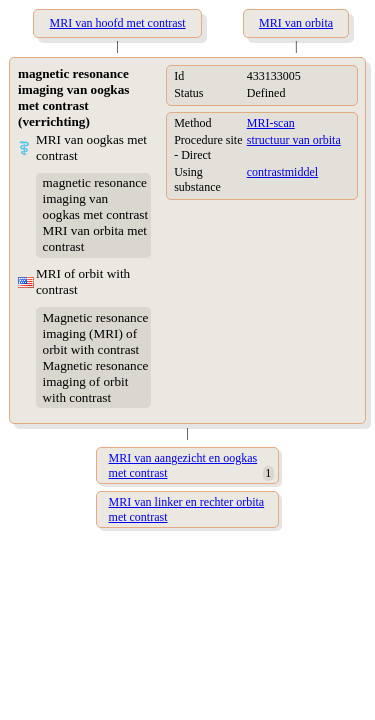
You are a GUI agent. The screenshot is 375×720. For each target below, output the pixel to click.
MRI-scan (271, 123)
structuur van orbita (294, 140)
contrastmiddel (282, 172)
